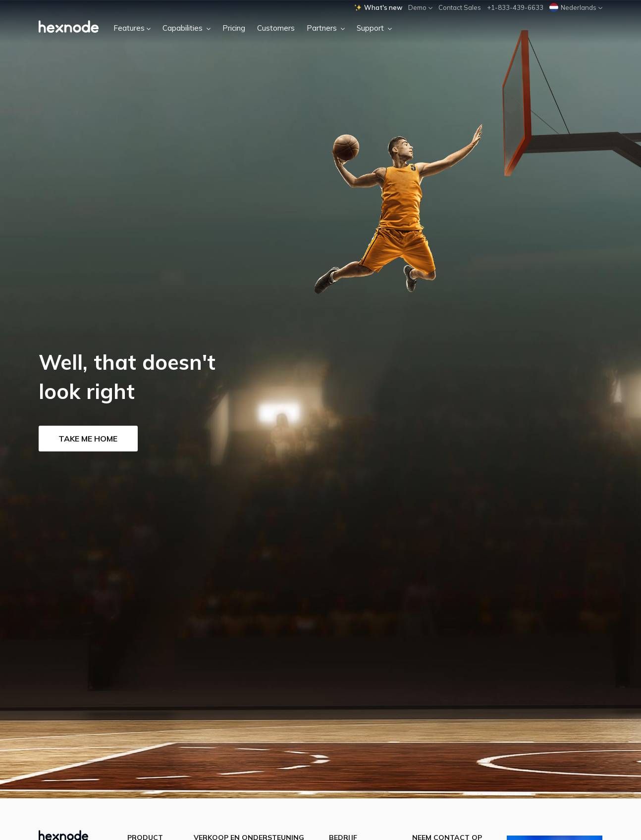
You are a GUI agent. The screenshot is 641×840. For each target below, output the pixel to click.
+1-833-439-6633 (515, 7)
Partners (326, 28)
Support (374, 28)
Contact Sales (460, 7)
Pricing (234, 28)
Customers (276, 28)
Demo (420, 7)
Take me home (88, 439)
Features (132, 28)
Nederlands (576, 7)
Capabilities (187, 28)
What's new (378, 7)
